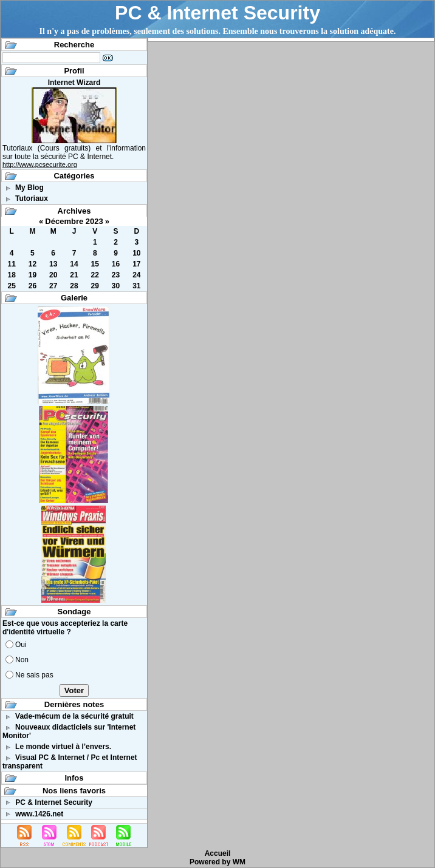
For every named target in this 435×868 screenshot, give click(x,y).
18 (11, 275)
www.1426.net (39, 814)
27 (53, 286)
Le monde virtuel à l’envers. (63, 747)
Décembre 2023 (74, 221)
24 (136, 275)
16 (116, 264)
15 (95, 264)
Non (22, 660)
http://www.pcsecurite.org (40, 164)
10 (136, 253)
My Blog (29, 188)
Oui (21, 645)
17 (136, 264)
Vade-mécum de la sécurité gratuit (74, 716)
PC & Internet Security (217, 13)
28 (74, 286)
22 (95, 275)
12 (33, 264)
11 (11, 264)
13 (53, 264)
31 (136, 286)
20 (53, 275)
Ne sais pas (34, 675)
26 (33, 286)
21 (74, 275)
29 (95, 286)
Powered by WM (217, 862)
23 (116, 275)
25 (11, 286)
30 (116, 286)
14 (74, 264)
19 (33, 275)
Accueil (218, 853)
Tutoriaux (32, 198)
